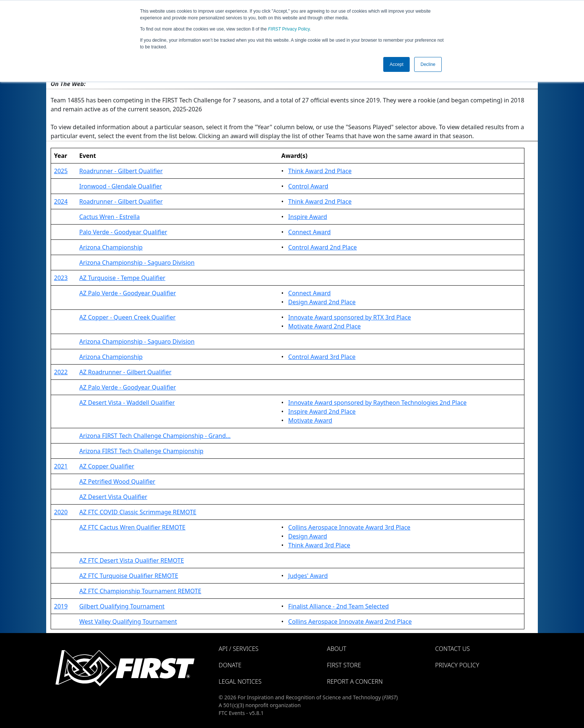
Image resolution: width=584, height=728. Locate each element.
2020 (61, 512)
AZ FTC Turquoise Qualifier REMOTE (129, 576)
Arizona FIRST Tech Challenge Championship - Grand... (155, 436)
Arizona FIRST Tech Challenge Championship (141, 451)
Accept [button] (396, 64)
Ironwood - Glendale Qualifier (121, 186)
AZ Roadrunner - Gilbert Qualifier (126, 372)
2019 (61, 606)
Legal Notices (240, 681)
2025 (61, 171)
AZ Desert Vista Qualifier (113, 497)
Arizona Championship (111, 247)
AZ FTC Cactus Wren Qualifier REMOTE (132, 527)
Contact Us (452, 649)
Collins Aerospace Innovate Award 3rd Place (349, 527)
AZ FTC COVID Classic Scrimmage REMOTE (138, 512)
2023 (61, 278)
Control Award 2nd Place (323, 247)
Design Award (308, 536)
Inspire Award (308, 217)
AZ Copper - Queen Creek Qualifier (128, 317)
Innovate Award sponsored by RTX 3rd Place (350, 317)
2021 (61, 466)
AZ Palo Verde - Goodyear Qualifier (128, 293)
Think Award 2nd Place (320, 171)
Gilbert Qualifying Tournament (122, 606)
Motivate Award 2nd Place (325, 326)
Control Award (308, 186)
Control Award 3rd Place (322, 357)
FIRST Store (344, 665)
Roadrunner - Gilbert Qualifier (121, 171)
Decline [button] (428, 64)
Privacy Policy (289, 29)
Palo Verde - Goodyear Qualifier (123, 232)
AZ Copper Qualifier (107, 466)
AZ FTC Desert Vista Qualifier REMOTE (132, 560)
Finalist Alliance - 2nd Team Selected (339, 606)
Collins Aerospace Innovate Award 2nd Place (350, 621)
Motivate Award (310, 420)
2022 (61, 372)
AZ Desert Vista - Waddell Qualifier (127, 403)
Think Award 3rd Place (319, 545)
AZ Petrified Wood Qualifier (117, 481)
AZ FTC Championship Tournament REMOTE (140, 591)
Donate (230, 665)
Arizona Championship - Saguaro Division (137, 263)
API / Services (239, 649)
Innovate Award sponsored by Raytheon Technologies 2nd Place (377, 403)
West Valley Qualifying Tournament (128, 621)
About (337, 649)
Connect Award (310, 232)
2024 (61, 201)
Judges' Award (308, 576)
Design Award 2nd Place (322, 302)
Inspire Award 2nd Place (322, 411)
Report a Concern (355, 681)
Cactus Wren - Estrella (110, 217)
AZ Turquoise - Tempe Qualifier (122, 278)
